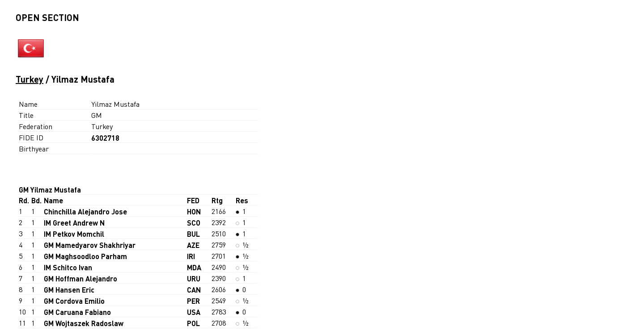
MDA (194, 267)
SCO (194, 223)
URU (194, 279)
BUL (193, 234)
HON (194, 212)
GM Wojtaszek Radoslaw (84, 323)
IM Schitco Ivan (68, 267)
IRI (191, 256)
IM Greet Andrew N (74, 223)
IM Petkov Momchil (74, 234)
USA (194, 312)
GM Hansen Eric (69, 290)
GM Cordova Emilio (74, 301)
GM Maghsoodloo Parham (85, 256)
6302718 (105, 138)
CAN (194, 290)
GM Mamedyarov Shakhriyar (90, 245)
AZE (193, 245)
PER (193, 301)
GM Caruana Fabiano (77, 312)
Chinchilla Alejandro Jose (85, 212)
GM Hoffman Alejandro (80, 279)
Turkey (30, 79)
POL (193, 323)
